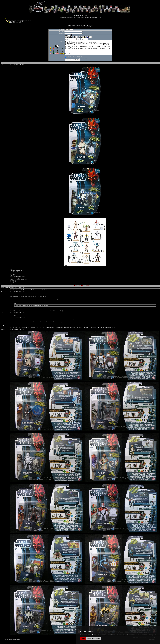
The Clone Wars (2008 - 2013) (16, 21)
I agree (83, 639)
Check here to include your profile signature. (74, 61)
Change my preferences (93, 639)
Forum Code (73, 59)
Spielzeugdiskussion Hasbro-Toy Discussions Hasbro (20, 20)
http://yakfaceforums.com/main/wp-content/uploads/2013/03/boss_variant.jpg (28, 299)
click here (78, 27)
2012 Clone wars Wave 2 (16, 23)
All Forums (9, 19)
